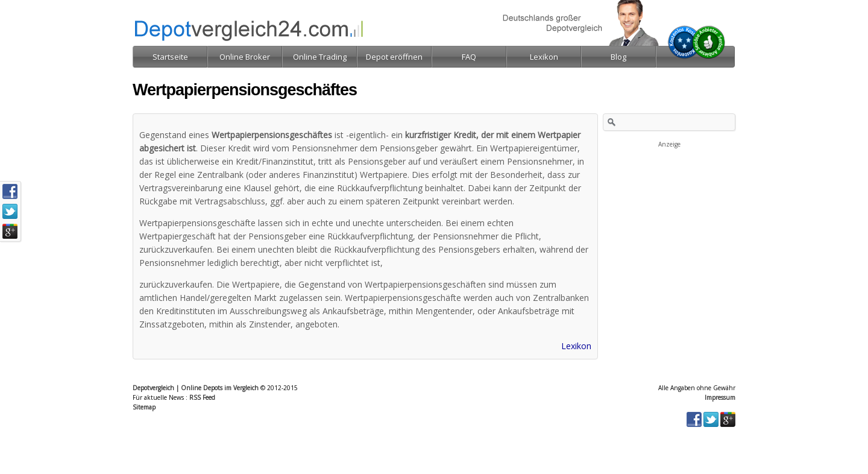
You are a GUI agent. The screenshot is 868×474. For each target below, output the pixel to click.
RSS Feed (202, 397)
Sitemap (144, 407)
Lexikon (576, 346)
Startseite (170, 57)
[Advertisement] (669, 210)
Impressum (720, 397)
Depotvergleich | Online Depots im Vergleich (196, 388)
